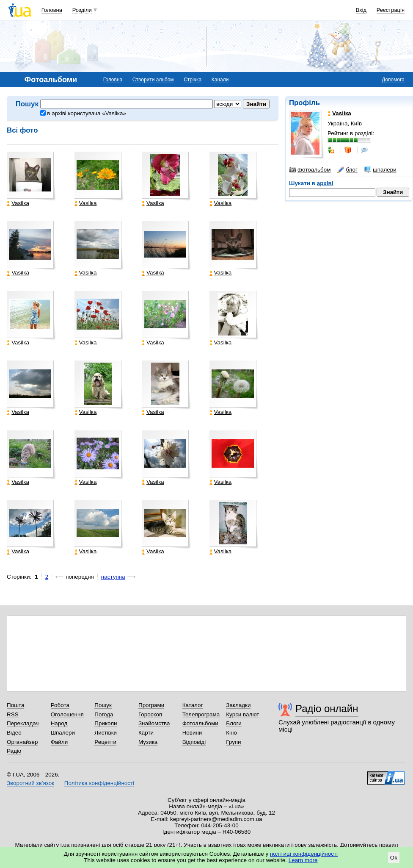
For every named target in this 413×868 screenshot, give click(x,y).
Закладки (238, 705)
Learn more (303, 860)
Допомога (393, 80)
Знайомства (154, 723)
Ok (394, 858)
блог (347, 170)
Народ (59, 723)
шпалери (380, 170)
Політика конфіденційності (99, 783)
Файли (59, 742)
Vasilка (18, 203)
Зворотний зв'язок (30, 783)
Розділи (82, 10)
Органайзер (22, 742)
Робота (60, 705)
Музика (148, 742)
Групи (233, 742)
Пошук (103, 705)
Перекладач (23, 723)
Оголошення (67, 714)
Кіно (231, 733)
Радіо (14, 751)
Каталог (193, 705)
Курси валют (242, 714)
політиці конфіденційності (304, 854)
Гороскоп (150, 714)
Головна (52, 10)
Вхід (361, 10)
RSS (13, 714)
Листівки (106, 733)
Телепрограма (201, 714)
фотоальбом (310, 170)
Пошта (15, 705)
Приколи (106, 723)
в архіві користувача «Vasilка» (83, 113)
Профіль (304, 103)
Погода (104, 714)
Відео (14, 733)
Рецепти (105, 742)
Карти (146, 733)
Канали (220, 80)
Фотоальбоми (200, 723)
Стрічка (193, 80)
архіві (325, 183)
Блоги (234, 723)
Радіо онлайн (327, 709)
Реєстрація (391, 10)
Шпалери (63, 733)
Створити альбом (153, 80)
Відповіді (194, 742)
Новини (192, 733)
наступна (113, 577)
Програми (151, 705)
